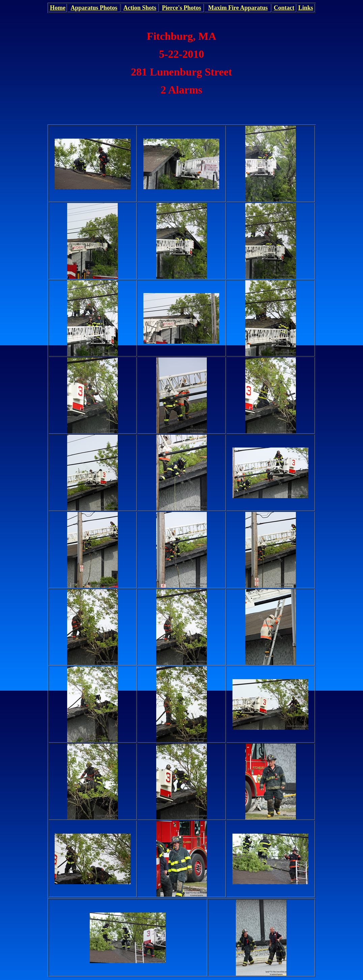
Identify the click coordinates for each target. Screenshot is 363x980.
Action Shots (140, 8)
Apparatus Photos (94, 8)
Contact (284, 8)
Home (58, 8)
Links (306, 8)
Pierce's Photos (181, 8)
